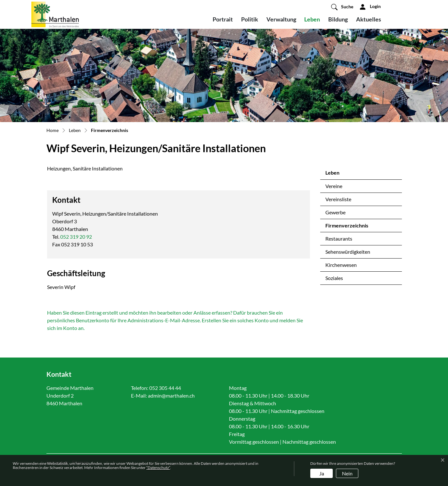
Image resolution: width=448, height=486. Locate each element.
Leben (312, 19)
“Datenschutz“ (158, 468)
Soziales (334, 278)
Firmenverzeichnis (347, 227)
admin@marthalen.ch (171, 395)
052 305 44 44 (165, 388)
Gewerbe (335, 212)
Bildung (338, 19)
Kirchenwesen (341, 265)
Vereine (334, 186)
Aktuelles (369, 19)
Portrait (223, 19)
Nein (347, 473)
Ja (322, 473)
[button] (342, 7)
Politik (250, 19)
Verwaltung (281, 19)
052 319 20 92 (76, 237)
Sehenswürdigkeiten (348, 252)
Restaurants (339, 239)
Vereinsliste (338, 199)
